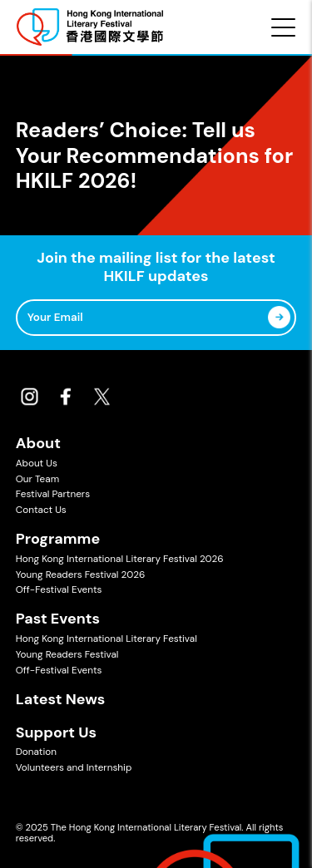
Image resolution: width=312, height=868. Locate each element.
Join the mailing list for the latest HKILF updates (156, 267)
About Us (37, 463)
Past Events (58, 619)
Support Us (56, 732)
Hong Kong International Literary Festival (106, 639)
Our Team (37, 479)
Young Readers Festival (67, 654)
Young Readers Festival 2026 (81, 575)
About (38, 443)
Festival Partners (53, 494)
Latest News (61, 699)
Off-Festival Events (59, 589)
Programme (58, 539)
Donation (36, 752)
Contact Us (41, 510)
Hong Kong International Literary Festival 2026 (120, 559)
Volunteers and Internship (74, 767)
